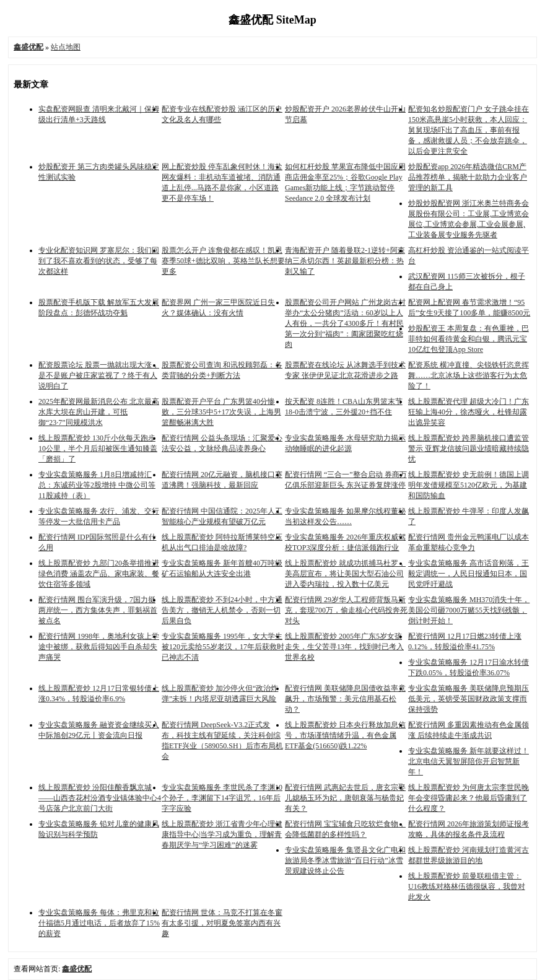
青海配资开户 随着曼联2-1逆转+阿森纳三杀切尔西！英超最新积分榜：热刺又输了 (345, 261)
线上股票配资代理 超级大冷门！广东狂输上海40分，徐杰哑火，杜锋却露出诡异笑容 (469, 412)
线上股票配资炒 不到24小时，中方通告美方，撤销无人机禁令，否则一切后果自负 (222, 610)
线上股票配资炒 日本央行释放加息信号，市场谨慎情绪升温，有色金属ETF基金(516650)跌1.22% (345, 735)
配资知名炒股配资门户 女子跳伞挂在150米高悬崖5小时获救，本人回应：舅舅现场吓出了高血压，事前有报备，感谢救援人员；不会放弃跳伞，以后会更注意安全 (469, 130)
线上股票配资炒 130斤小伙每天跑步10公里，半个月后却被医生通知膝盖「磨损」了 (98, 448)
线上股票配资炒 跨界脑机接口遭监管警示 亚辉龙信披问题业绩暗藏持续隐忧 (469, 448)
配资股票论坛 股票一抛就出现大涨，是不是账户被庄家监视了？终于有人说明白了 (99, 375)
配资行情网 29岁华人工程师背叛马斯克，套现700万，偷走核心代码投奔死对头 (346, 610)
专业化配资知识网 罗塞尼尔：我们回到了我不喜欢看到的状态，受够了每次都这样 (99, 261)
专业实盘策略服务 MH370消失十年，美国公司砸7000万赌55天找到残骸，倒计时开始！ (469, 610)
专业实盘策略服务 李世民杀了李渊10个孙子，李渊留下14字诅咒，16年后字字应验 (222, 798)
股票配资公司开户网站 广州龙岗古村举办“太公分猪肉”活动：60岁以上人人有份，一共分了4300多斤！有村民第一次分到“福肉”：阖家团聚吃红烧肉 (345, 323)
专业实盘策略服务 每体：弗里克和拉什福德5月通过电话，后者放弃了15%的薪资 (99, 923)
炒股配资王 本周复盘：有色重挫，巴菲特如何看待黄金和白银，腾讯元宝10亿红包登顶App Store (469, 339)
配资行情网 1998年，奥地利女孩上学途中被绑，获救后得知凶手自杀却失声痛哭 (99, 647)
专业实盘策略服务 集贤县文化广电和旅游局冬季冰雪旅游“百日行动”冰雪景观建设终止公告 (345, 860)
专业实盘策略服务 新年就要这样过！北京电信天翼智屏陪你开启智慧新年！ (469, 761)
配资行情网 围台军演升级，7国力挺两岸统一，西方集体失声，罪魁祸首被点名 (98, 610)
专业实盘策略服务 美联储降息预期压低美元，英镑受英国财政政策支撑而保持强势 (469, 699)
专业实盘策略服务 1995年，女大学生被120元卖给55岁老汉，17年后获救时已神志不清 (223, 647)
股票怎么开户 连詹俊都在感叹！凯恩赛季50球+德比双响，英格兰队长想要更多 (223, 261)
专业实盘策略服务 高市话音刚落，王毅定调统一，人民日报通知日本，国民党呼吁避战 (469, 574)
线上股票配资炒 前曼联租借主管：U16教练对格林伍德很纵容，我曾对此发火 (467, 886)
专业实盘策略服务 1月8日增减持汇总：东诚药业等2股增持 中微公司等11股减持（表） (97, 485)
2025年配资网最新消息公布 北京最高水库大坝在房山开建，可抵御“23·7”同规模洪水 (99, 412)
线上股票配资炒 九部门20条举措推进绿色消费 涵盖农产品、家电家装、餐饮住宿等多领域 (99, 574)
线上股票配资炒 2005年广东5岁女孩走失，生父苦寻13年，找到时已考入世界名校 (344, 647)
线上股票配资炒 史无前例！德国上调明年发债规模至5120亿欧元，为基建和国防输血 (469, 485)
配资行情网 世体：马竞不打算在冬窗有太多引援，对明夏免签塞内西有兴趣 (222, 923)
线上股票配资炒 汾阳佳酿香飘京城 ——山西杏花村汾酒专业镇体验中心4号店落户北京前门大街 (100, 798)
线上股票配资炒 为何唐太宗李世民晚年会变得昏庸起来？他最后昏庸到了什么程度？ (469, 798)
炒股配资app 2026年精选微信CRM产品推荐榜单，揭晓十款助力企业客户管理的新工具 (468, 177)
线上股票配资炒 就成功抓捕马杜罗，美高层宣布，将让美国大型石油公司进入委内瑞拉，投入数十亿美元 (345, 574)
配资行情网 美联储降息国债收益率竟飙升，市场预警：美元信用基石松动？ (345, 699)
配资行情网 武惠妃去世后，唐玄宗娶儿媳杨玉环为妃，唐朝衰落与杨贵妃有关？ (345, 798)
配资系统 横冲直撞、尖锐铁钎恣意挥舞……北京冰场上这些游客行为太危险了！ (469, 375)
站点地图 (66, 47)
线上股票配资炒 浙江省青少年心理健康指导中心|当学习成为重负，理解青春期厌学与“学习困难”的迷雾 (222, 834)
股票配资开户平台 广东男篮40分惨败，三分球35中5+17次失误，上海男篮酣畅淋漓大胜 (221, 412)
